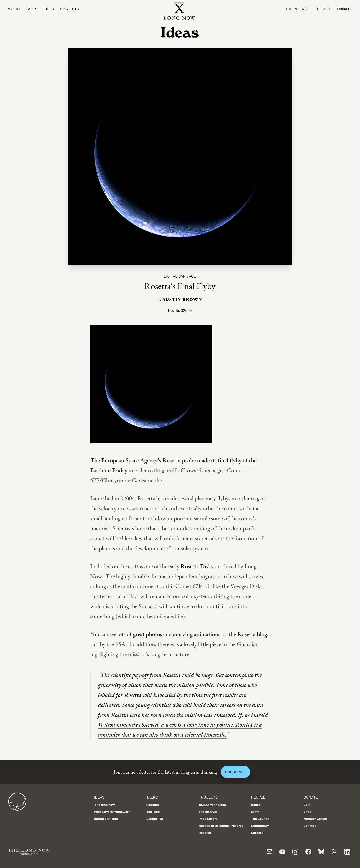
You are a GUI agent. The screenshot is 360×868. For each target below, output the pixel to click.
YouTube (153, 811)
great (139, 634)
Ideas (49, 9)
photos (154, 634)
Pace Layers (208, 818)
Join (307, 804)
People (324, 9)
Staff (255, 811)
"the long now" (105, 804)
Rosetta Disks (197, 566)
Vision (14, 9)
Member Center (315, 818)
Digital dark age (180, 276)
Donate (345, 9)
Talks (32, 9)
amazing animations (197, 634)
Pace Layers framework (112, 811)
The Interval (298, 9)
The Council (260, 818)
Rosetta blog (252, 634)
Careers (257, 832)
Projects (69, 9)
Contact (310, 825)
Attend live (155, 818)
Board (256, 804)
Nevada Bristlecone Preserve (221, 825)
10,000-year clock (212, 804)
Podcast (153, 804)
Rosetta (205, 832)
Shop (307, 811)
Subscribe (235, 772)
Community (260, 825)
